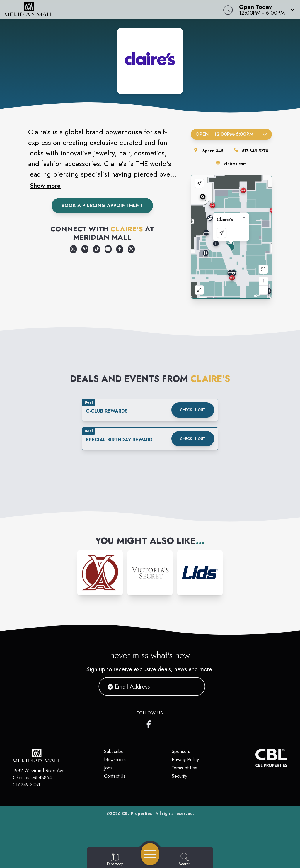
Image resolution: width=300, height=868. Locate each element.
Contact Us (115, 776)
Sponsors (181, 751)
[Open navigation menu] (150, 854)
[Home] (114, 9)
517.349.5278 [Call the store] (255, 151)
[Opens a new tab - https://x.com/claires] (131, 249)
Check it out (193, 410)
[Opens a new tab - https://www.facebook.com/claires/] (120, 249)
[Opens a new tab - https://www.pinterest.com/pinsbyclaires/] (85, 249)
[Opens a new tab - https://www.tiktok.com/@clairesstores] (97, 249)
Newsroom (115, 760)
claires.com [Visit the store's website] (235, 164)
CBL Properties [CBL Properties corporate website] (137, 813)
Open (231, 134)
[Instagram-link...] (100, 573)
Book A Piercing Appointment (102, 205)
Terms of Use (185, 768)
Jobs (108, 768)
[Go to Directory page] (115, 860)
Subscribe (114, 751)
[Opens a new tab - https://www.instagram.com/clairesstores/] (74, 249)
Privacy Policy (185, 760)
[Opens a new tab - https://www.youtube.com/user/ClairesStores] (108, 249)
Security (179, 776)
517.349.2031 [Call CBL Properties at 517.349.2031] (27, 785)
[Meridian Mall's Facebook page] (150, 723)
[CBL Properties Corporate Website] (255, 758)
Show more (45, 186)
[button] (265, 9)
